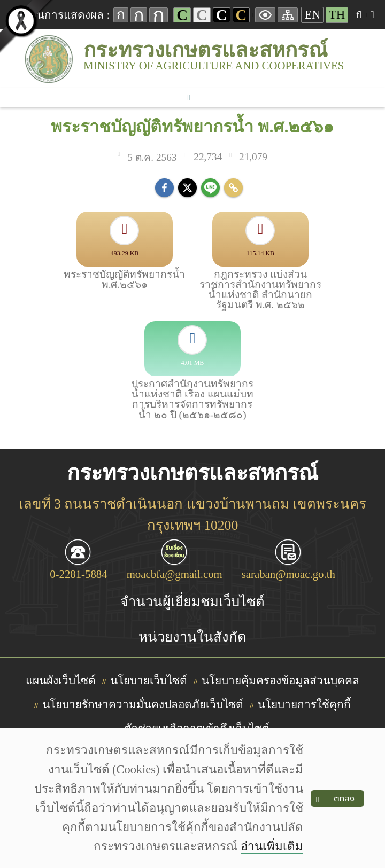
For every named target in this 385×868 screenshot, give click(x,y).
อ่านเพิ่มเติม (272, 846)
